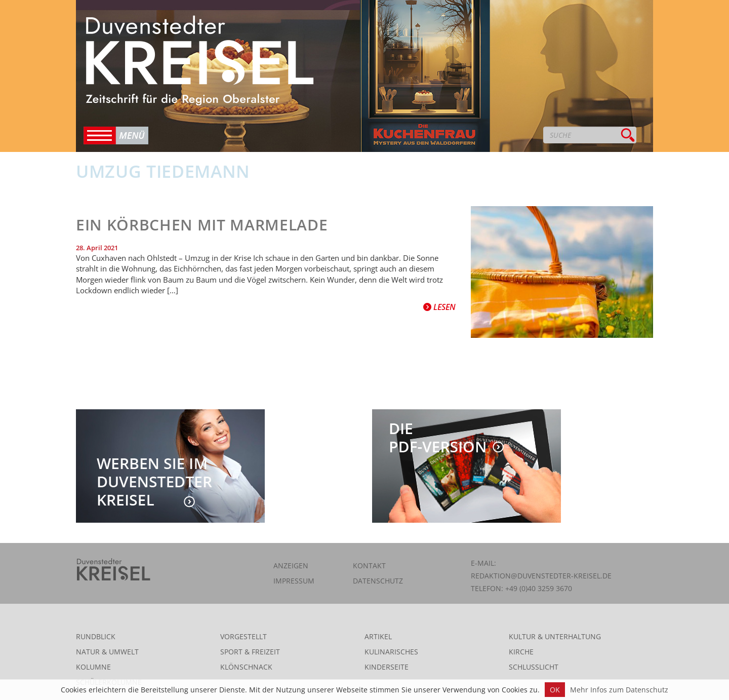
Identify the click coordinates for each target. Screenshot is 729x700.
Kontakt (369, 566)
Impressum (294, 581)
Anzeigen (291, 566)
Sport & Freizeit (250, 652)
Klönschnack (246, 667)
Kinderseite (387, 667)
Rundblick (96, 636)
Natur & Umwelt (107, 652)
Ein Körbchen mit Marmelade (202, 225)
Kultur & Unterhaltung (555, 636)
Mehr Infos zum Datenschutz (619, 690)
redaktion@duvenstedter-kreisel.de (541, 576)
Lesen (439, 307)
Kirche (521, 652)
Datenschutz (378, 581)
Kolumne (93, 667)
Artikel (378, 636)
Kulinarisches (391, 652)
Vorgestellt (244, 636)
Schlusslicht (534, 667)
